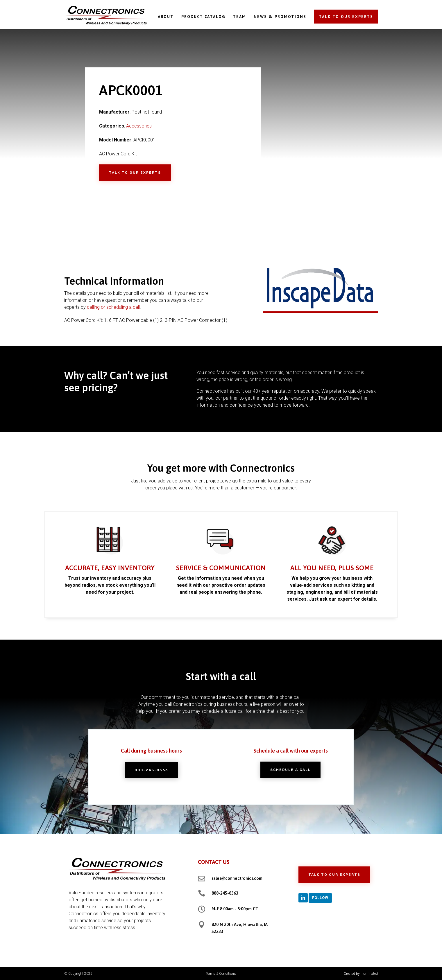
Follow (320, 898)
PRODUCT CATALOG (203, 17)
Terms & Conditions (221, 974)
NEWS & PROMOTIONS (280, 17)
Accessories (139, 126)
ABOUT (166, 17)
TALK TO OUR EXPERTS (346, 17)
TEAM (239, 17)
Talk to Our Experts (135, 173)
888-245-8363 (225, 893)
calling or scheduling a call (113, 307)
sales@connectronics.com (237, 878)
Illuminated (369, 974)
